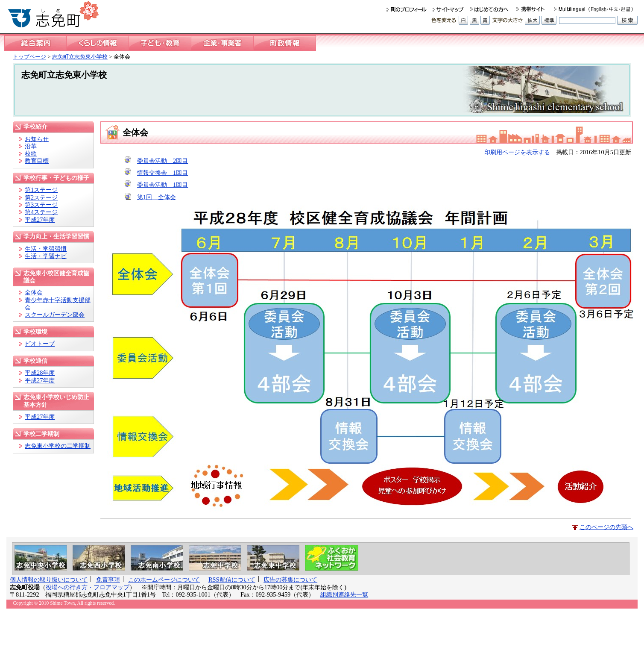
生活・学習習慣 (46, 249)
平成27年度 (40, 220)
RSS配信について (232, 580)
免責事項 (108, 580)
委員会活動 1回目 (162, 185)
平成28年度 (40, 373)
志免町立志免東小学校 (80, 57)
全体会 (34, 292)
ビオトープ (40, 344)
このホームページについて (164, 580)
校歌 (31, 153)
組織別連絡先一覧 (344, 594)
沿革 (31, 146)
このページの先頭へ (606, 527)
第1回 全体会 (157, 197)
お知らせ (37, 139)
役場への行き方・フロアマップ (88, 587)
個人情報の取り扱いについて (49, 580)
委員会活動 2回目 (162, 161)
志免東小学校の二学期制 (58, 446)
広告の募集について (290, 580)
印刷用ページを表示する (517, 152)
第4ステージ (41, 212)
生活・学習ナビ (46, 256)
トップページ (29, 57)
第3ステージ (41, 205)
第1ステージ (41, 190)
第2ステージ (41, 197)
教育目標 (37, 161)
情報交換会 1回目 (162, 173)
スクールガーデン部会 (55, 315)
